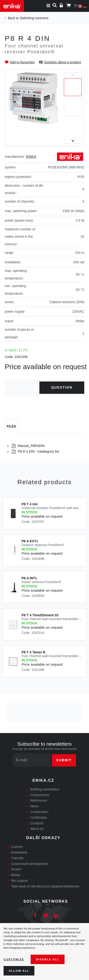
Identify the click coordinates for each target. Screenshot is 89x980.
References (39, 800)
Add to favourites (22, 62)
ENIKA (31, 157)
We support (19, 881)
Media (15, 875)
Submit (64, 760)
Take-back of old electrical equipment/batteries (45, 886)
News (35, 806)
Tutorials (17, 858)
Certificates (39, 817)
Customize (14, 959)
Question (62, 387)
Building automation (45, 789)
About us (37, 829)
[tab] (11, 427)
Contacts (37, 823)
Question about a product (62, 62)
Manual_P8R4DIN (28, 446)
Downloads (19, 852)
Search (16, 869)
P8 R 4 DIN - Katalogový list (35, 451)
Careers (17, 847)
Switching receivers (34, 18)
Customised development (30, 864)
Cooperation (39, 812)
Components (40, 795)
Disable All (48, 959)
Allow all (19, 971)
